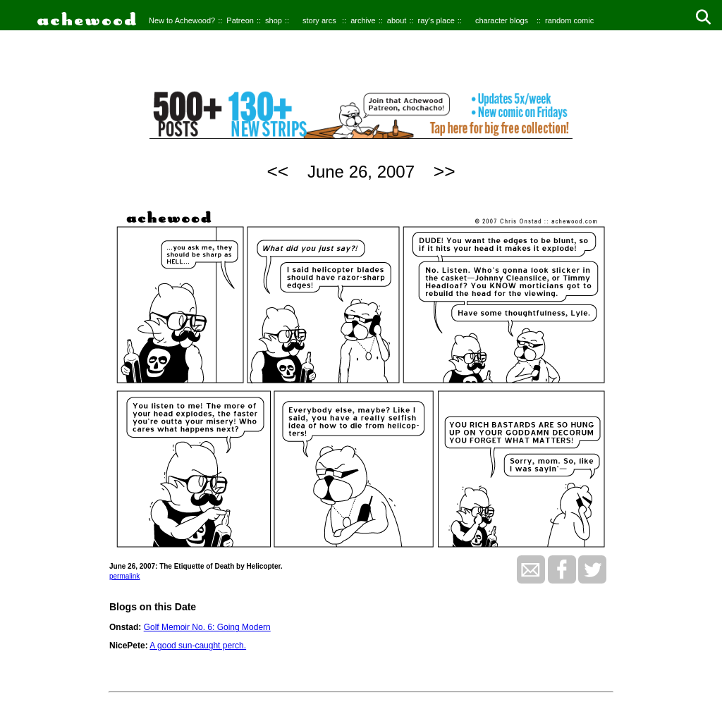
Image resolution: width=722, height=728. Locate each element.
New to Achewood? (182, 20)
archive (363, 20)
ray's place (436, 20)
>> (445, 171)
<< (277, 171)
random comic (569, 20)
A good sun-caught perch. (198, 646)
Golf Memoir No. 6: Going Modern (207, 627)
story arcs (319, 20)
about (397, 20)
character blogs (502, 20)
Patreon (240, 20)
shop (274, 20)
